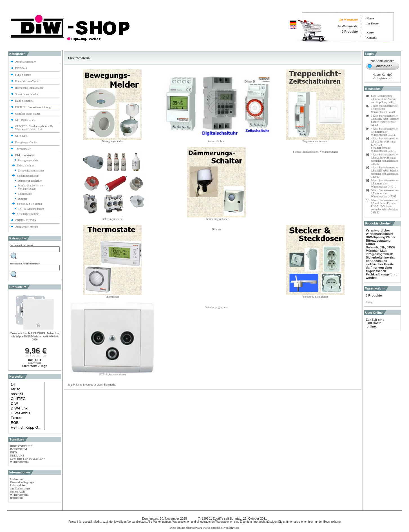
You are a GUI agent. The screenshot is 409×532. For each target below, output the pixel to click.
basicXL (27, 394)
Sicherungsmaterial (28, 176)
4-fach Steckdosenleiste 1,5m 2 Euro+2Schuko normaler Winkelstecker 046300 (385, 159)
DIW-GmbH (27, 413)
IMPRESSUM (18, 449)
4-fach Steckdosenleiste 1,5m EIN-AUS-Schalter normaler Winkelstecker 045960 (385, 172)
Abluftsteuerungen (26, 62)
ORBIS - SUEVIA (26, 220)
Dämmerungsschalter (30, 181)
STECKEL (21, 136)
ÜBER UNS (17, 456)
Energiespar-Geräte (26, 142)
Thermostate (25, 194)
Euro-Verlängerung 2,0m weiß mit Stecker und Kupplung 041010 (384, 99)
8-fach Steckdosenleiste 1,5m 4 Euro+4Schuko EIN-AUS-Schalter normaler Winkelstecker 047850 (385, 206)
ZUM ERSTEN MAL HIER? (27, 459)
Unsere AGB (17, 492)
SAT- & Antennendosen (31, 209)
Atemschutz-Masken (27, 227)
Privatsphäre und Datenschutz (20, 487)
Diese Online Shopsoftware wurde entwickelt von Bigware (204, 528)
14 (27, 385)
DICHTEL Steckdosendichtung (33, 107)
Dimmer (22, 199)
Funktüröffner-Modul (27, 81)
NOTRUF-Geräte (25, 120)
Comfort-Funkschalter (28, 114)
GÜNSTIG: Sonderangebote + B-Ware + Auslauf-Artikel (34, 128)
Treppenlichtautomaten (31, 171)
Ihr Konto (373, 24)
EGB (27, 423)
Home (370, 18)
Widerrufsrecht (19, 462)
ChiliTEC (27, 399)
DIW (27, 404)
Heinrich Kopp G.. (27, 428)
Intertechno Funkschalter (30, 88)
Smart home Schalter (27, 94)
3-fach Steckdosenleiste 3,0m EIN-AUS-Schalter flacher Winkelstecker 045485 (385, 120)
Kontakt (372, 38)
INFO (13, 452)
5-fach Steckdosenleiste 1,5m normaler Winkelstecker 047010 (384, 183)
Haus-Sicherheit (25, 101)
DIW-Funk (22, 68)
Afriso (27, 389)
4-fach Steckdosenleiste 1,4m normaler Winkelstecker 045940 (384, 132)
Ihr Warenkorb (349, 20)
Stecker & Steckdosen (30, 204)
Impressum (17, 498)
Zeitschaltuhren (26, 165)
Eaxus (27, 418)
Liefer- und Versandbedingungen (23, 481)
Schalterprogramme (28, 214)
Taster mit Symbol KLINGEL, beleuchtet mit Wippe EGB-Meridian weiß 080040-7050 (35, 336)
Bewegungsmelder (28, 160)
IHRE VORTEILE (21, 446)
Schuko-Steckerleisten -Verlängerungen (31, 187)
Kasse (370, 33)
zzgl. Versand (35, 363)
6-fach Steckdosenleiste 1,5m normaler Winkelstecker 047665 (384, 193)
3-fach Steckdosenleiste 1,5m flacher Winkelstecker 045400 (384, 109)
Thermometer (23, 149)
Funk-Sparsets (24, 75)
